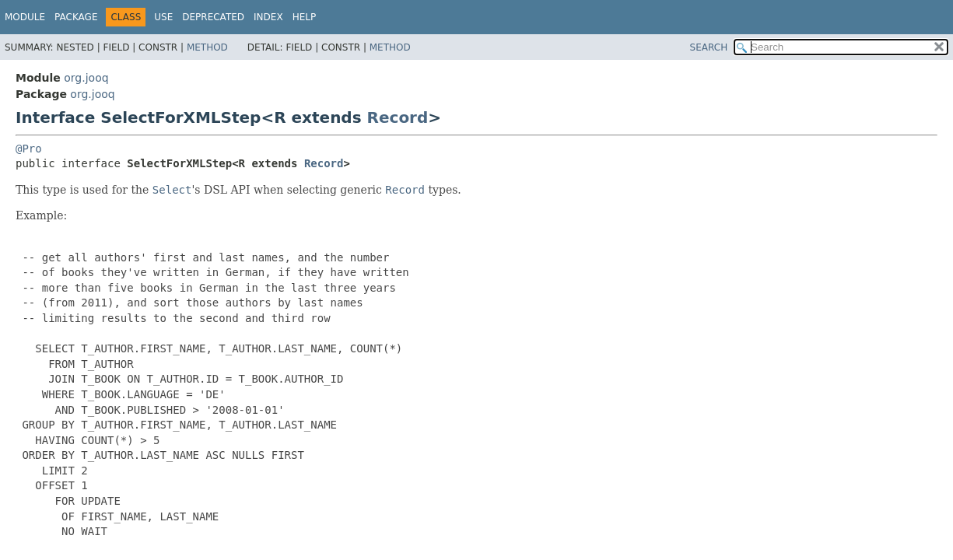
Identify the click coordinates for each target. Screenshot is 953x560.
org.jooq (86, 78)
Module (25, 17)
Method (207, 47)
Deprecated (213, 17)
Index (268, 17)
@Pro (29, 149)
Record (398, 117)
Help (305, 17)
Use (163, 17)
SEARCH (709, 47)
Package (76, 17)
